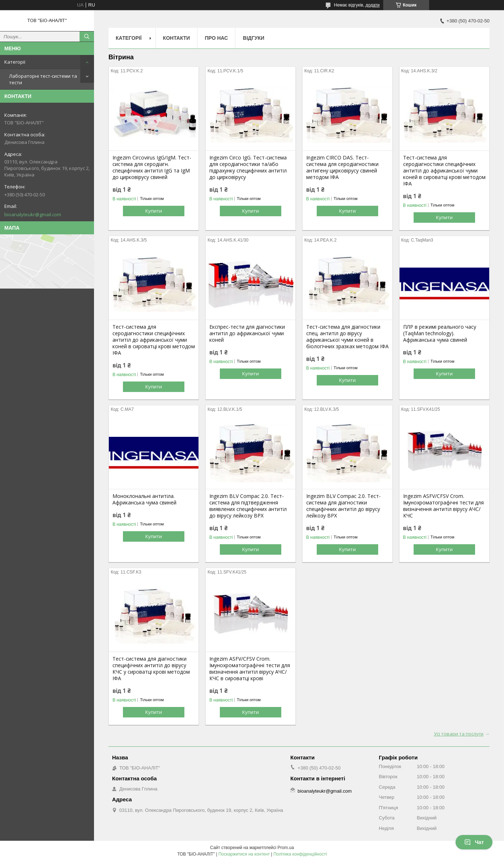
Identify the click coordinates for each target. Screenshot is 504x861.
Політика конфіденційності (300, 854)
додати (373, 5)
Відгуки (254, 38)
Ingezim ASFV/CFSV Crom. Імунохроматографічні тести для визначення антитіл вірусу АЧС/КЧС (443, 506)
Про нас (216, 38)
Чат (474, 842)
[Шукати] (87, 37)
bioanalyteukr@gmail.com (33, 214)
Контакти (177, 38)
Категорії (15, 62)
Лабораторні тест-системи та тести (43, 79)
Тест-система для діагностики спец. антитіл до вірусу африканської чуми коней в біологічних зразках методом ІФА (347, 337)
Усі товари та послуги (459, 734)
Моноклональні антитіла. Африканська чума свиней (144, 499)
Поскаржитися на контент (244, 854)
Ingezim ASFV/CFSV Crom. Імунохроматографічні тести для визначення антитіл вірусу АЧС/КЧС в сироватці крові (250, 669)
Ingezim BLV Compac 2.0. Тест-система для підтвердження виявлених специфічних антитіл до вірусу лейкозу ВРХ (248, 506)
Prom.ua (286, 848)
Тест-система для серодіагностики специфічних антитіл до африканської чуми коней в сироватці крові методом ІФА (444, 171)
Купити (154, 211)
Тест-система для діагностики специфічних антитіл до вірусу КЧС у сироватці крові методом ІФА (151, 669)
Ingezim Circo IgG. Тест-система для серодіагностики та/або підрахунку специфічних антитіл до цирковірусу (248, 167)
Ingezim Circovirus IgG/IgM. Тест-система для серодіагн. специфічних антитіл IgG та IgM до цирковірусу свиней (152, 167)
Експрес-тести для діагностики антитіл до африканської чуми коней (247, 333)
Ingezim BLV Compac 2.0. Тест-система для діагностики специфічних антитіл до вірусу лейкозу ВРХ (343, 506)
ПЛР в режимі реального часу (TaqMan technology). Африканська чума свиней (440, 333)
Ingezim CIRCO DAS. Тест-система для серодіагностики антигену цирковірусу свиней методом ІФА (342, 167)
